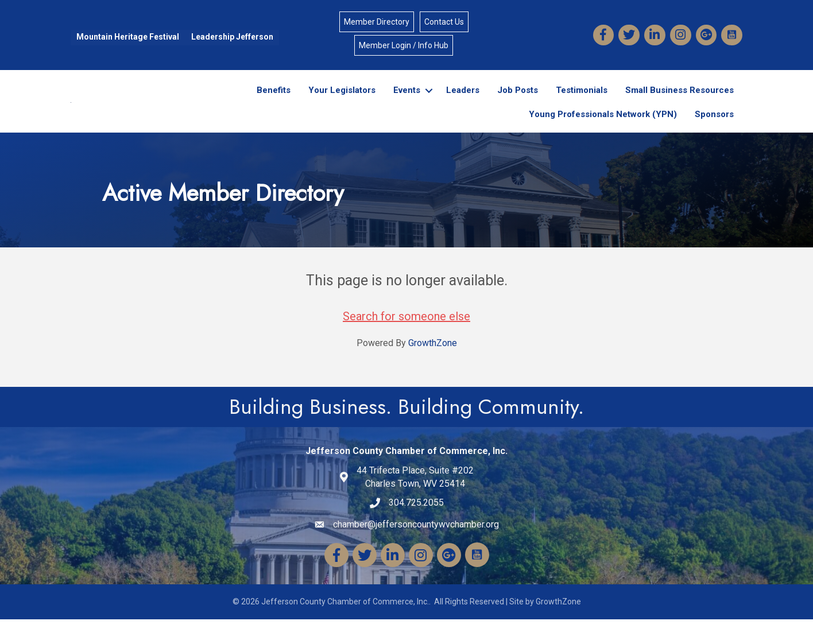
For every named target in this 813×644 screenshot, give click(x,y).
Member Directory (377, 22)
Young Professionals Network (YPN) (603, 126)
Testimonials (582, 102)
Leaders (463, 102)
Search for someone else (406, 341)
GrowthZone (433, 368)
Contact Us (444, 22)
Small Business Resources (680, 102)
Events (407, 102)
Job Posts (518, 102)
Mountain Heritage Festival (128, 37)
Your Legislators (342, 102)
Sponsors (714, 126)
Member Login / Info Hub (404, 45)
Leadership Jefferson (232, 37)
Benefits (274, 102)
